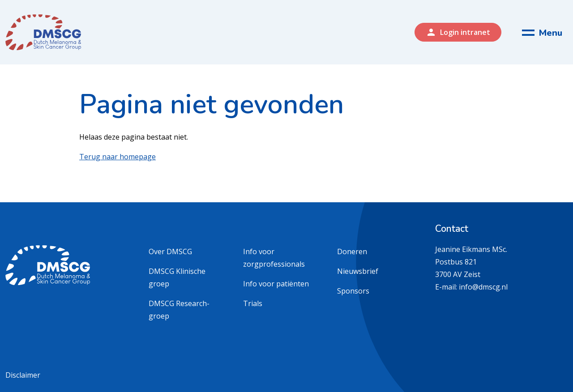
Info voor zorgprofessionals (274, 258)
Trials (253, 303)
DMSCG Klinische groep (177, 277)
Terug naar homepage (118, 157)
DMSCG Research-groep (179, 310)
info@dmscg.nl (483, 287)
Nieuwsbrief (358, 271)
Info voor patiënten (276, 284)
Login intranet (458, 32)
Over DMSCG (170, 251)
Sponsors (353, 291)
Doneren (352, 251)
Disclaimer (23, 375)
